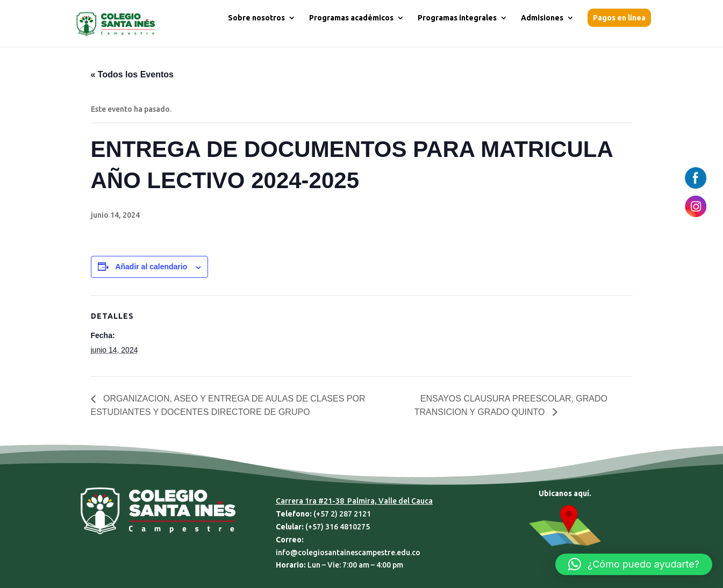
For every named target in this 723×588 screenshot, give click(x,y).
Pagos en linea (619, 18)
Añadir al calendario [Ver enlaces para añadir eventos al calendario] (151, 267)
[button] (634, 564)
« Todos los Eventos (132, 74)
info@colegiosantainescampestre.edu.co (348, 553)
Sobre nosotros (256, 18)
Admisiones (542, 18)
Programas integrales (457, 18)
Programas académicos (351, 18)
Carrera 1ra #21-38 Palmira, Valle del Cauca (354, 501)
